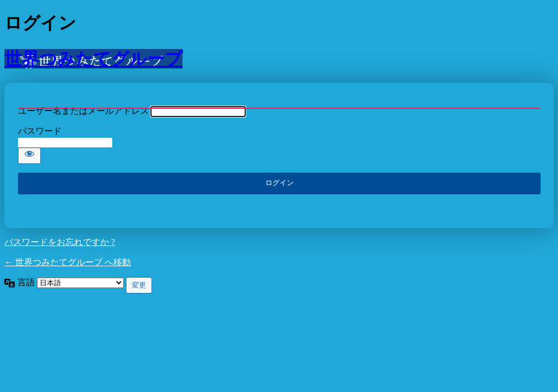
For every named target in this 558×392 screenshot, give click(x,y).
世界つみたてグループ (93, 59)
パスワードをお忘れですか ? (60, 242)
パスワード (40, 131)
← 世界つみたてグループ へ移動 (68, 262)
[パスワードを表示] (29, 156)
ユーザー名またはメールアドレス (83, 111)
